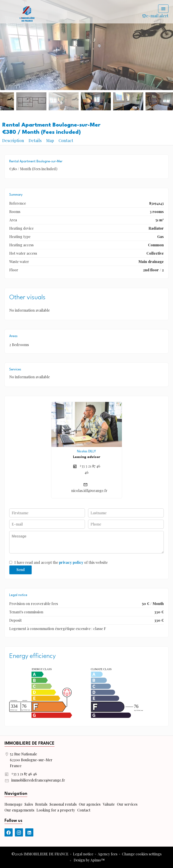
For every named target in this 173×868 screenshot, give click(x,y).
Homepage (27, 14)
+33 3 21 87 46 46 (24, 774)
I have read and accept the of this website (61, 562)
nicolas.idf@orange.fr (89, 491)
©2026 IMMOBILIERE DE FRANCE (40, 854)
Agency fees (108, 854)
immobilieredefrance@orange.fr (38, 780)
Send (21, 570)
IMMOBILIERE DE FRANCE (30, 743)
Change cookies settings (142, 854)
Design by (89, 860)
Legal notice (83, 854)
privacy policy (71, 562)
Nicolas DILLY (86, 451)
